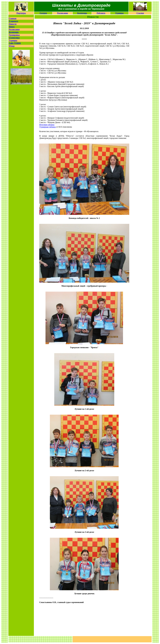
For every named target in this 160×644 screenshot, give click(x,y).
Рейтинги (101, 13)
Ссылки (140, 13)
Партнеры (21, 13)
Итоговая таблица (47, 125)
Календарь (82, 13)
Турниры (119, 13)
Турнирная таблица (47, 127)
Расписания (62, 13)
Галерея (43, 13)
